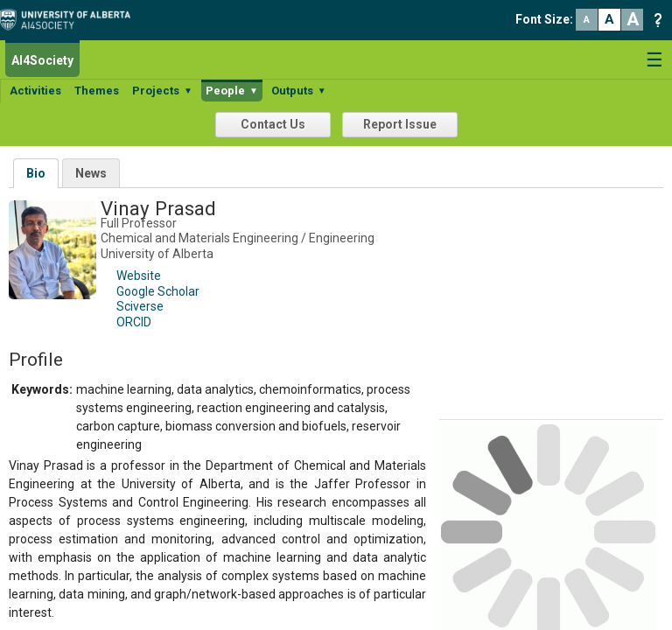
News (91, 173)
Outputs (299, 91)
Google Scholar (158, 291)
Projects (162, 91)
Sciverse (140, 306)
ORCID (134, 322)
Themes (97, 91)
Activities (35, 91)
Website (139, 276)
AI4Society (42, 60)
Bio (36, 173)
